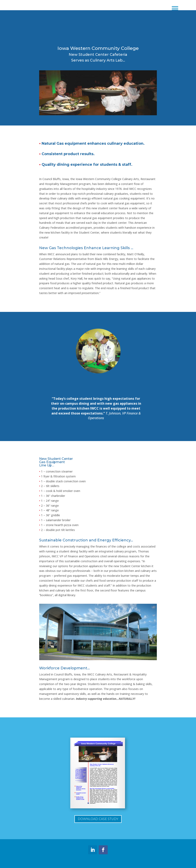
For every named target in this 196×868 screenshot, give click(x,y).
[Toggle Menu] (175, 8)
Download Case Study (98, 819)
